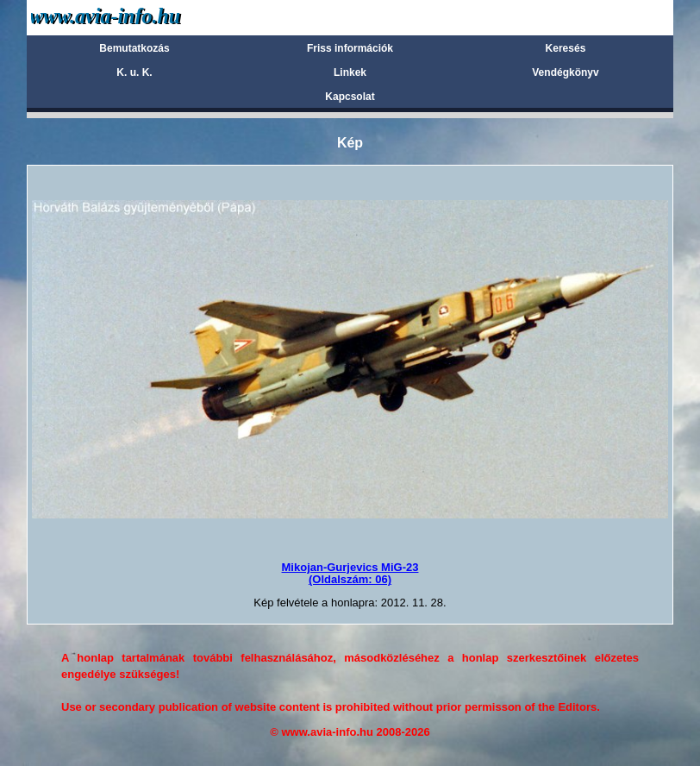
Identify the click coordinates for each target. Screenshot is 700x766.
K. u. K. (134, 72)
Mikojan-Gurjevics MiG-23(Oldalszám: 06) (350, 573)
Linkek (350, 72)
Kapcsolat (350, 97)
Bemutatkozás (134, 48)
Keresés (566, 48)
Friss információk (350, 48)
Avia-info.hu (136, 17)
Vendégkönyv (565, 72)
